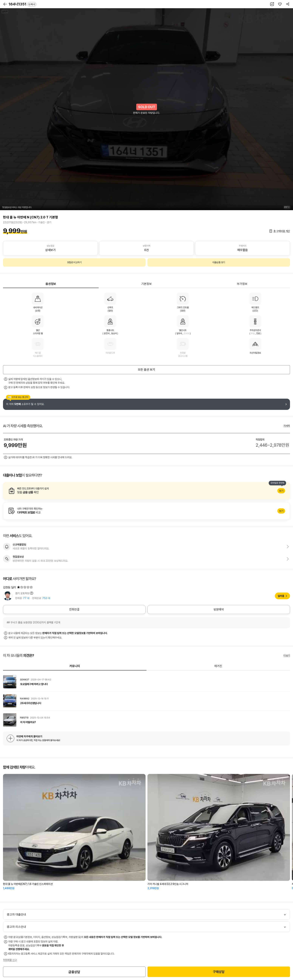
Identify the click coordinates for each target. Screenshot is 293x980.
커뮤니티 (75, 666)
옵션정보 (51, 284)
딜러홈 (281, 596)
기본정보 (146, 284)
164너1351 (22, 4)
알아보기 (146, 491)
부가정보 (242, 284)
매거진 (218, 666)
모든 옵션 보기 (146, 370)
